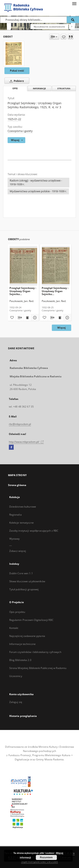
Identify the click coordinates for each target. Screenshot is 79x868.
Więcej (62, 328)
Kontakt (14, 628)
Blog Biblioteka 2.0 (20, 660)
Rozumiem (46, 857)
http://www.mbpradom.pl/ (26, 442)
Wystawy (15, 539)
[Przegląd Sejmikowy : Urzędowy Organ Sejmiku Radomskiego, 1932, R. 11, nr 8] (56, 266)
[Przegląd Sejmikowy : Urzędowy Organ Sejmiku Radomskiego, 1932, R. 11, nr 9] (23, 266)
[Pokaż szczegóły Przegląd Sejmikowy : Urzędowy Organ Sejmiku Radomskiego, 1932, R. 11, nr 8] (67, 318)
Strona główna (17, 485)
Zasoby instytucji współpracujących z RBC (34, 531)
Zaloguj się (16, 702)
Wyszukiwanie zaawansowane (49, 27)
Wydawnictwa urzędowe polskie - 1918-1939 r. (38, 191)
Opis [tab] (15, 89)
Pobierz (16, 81)
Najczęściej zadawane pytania (27, 636)
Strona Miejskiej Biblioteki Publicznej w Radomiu (38, 668)
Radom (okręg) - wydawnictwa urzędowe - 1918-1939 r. (36, 182)
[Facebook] (11, 447)
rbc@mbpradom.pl (20, 424)
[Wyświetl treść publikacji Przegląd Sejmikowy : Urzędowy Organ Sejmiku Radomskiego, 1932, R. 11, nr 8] (60, 318)
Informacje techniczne (23, 644)
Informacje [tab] (39, 89)
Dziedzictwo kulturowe (23, 507)
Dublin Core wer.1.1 (21, 573)
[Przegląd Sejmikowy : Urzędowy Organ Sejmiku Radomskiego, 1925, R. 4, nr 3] (14, 54)
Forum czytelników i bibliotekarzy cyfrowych (35, 652)
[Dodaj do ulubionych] (64, 37)
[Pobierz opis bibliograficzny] (19, 318)
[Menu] (74, 3)
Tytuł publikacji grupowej (24, 589)
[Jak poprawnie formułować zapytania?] (72, 27)
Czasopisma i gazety (20, 131)
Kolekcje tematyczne (21, 523)
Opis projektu (17, 612)
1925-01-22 (14, 119)
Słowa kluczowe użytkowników (27, 581)
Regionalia (15, 515)
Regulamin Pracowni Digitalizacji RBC (31, 620)
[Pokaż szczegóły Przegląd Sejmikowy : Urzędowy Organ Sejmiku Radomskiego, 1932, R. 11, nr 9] (34, 318)
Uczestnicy (16, 676)
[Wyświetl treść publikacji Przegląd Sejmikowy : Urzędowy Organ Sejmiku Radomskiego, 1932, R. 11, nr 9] (27, 318)
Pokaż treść (17, 71)
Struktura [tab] (64, 89)
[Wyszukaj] (73, 20)
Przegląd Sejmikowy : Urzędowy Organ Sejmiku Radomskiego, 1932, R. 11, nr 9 (23, 291)
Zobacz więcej (18, 551)
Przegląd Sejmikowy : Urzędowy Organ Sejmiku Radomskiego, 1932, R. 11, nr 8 (56, 291)
